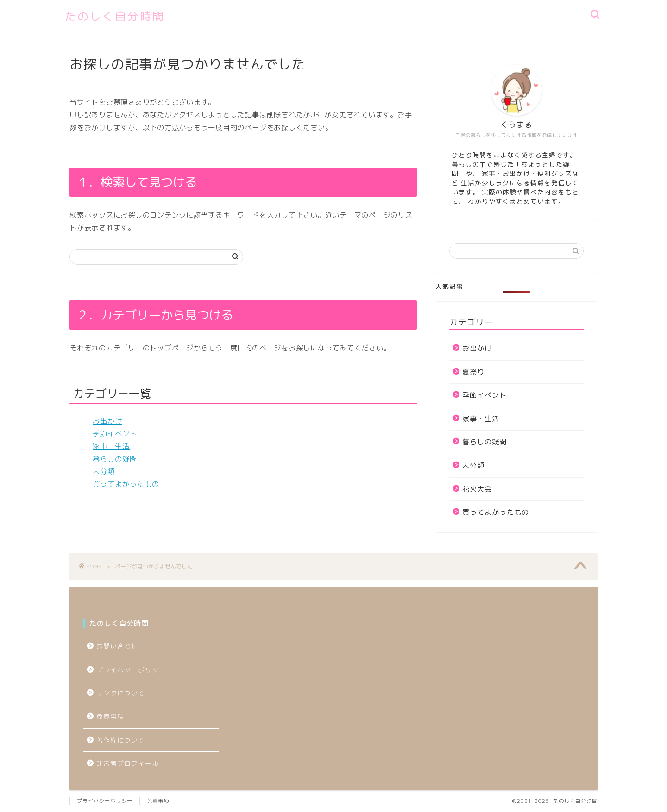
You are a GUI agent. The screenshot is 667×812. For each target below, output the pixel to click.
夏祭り (473, 372)
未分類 (104, 472)
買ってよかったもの (126, 484)
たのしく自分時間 (115, 16)
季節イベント (115, 434)
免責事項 (110, 716)
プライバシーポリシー (135, 670)
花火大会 (477, 489)
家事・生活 (111, 446)
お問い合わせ (117, 646)
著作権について (121, 740)
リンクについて (121, 693)
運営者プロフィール (128, 763)
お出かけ (107, 421)
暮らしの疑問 (115, 459)
